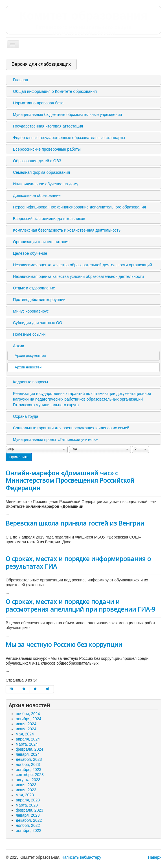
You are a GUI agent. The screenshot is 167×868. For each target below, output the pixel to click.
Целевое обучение (30, 253)
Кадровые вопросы (30, 382)
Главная (20, 80)
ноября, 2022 (28, 825)
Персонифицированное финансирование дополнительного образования (79, 207)
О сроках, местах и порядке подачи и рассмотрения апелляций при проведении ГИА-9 (81, 605)
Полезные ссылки (29, 334)
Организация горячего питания (41, 242)
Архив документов (30, 356)
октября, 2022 (28, 830)
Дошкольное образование (37, 195)
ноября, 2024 (28, 714)
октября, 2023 (28, 770)
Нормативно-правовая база (38, 103)
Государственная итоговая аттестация (48, 126)
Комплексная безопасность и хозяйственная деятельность (67, 230)
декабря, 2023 (29, 759)
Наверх (155, 857)
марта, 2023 (27, 805)
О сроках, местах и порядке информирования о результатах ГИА (78, 562)
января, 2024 (28, 754)
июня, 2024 (26, 729)
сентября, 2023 (30, 775)
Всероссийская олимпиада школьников (49, 219)
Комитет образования (83, 23)
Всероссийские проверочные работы (47, 149)
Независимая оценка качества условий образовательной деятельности (78, 276)
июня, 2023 (26, 790)
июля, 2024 (26, 724)
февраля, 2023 (29, 810)
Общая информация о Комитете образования (55, 91)
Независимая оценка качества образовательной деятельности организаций (82, 265)
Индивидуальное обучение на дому (46, 184)
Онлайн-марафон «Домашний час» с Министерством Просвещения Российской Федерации (70, 480)
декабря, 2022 (29, 820)
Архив (18, 346)
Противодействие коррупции (39, 300)
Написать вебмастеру (81, 857)
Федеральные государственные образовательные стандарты (69, 138)
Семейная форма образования (41, 172)
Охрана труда (26, 416)
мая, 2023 (25, 795)
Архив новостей (28, 367)
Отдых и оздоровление (34, 288)
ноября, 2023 (28, 764)
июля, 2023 (26, 785)
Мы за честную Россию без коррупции (64, 644)
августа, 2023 (28, 780)
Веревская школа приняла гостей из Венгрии (75, 523)
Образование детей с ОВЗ (37, 161)
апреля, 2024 (28, 739)
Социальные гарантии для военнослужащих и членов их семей (71, 428)
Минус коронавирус (31, 311)
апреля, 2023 (28, 800)
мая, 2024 (25, 734)
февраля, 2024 (29, 749)
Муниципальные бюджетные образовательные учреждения (67, 115)
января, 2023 (28, 815)
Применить (19, 457)
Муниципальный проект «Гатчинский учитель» (55, 440)
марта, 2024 (27, 744)
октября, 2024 (28, 719)
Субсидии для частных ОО (38, 323)
